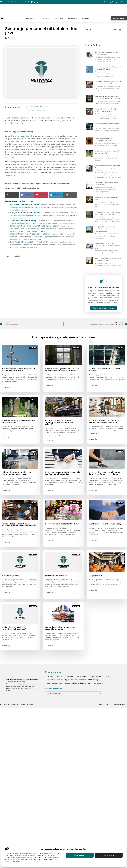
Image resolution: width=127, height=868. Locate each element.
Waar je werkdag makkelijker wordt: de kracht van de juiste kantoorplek (62, 370)
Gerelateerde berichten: (36, 110)
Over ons (59, 18)
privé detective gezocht (56, 576)
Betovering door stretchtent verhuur (62, 524)
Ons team (72, 18)
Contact (86, 18)
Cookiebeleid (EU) (118, 705)
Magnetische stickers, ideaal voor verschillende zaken (60, 628)
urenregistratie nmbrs (24, 136)
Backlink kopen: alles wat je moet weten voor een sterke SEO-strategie (73, 680)
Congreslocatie (95, 576)
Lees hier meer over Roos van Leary (105, 524)
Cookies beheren (109, 855)
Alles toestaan (80, 855)
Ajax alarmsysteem (10, 576)
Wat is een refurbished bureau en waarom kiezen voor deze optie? (104, 421)
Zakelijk (11, 38)
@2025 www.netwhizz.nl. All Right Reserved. (16, 705)
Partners (30, 18)
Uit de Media (81, 676)
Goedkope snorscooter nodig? (24, 221)
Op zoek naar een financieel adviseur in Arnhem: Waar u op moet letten (108, 246)
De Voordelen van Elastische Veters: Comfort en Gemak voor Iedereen (105, 473)
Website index (102, 705)
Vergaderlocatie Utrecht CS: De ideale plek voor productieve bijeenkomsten (19, 525)
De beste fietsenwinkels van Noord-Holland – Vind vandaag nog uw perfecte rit (107, 168)
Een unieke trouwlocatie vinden (25, 205)
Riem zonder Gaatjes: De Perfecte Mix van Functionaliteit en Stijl (62, 473)
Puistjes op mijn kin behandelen (25, 213)
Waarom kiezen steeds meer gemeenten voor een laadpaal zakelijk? (59, 422)
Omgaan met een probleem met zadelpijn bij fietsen (34, 226)
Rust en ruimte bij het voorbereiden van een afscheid (18, 421)
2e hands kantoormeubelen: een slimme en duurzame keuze (17, 473)
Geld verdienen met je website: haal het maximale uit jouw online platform (75, 683)
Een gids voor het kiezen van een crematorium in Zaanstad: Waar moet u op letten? (107, 229)
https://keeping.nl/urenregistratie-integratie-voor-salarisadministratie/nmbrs (38, 184)
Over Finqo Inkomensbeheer (23, 242)
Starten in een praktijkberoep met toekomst (104, 370)
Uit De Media (44, 18)
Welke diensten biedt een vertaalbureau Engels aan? (14, 628)
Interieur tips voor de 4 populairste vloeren (30, 234)
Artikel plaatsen (95, 676)
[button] (121, 849)
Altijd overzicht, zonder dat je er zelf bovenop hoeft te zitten (18, 370)
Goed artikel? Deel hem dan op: (39, 107)
